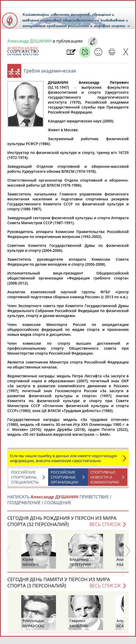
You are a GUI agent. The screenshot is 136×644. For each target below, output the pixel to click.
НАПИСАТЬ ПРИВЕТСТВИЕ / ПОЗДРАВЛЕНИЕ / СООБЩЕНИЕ (59, 502)
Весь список (105, 527)
